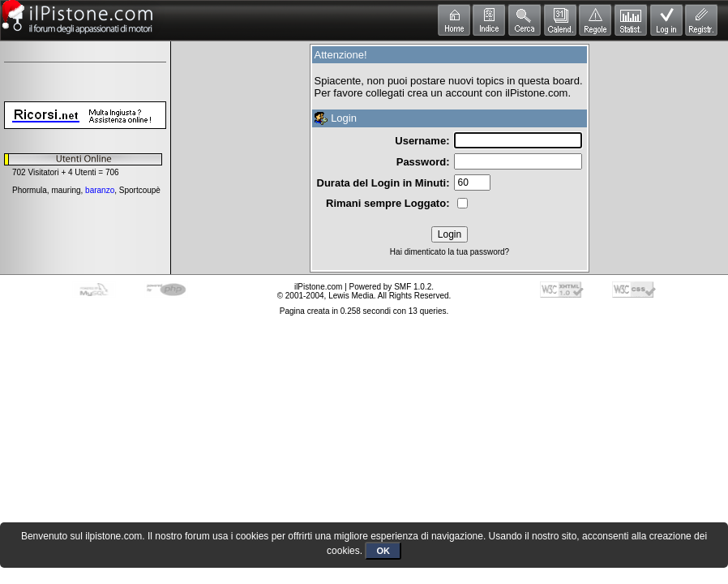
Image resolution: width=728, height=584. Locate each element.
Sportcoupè (140, 190)
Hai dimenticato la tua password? (450, 252)
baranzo (100, 190)
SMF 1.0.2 (413, 287)
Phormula (30, 190)
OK (383, 551)
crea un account (445, 93)
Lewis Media (351, 296)
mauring (66, 190)
